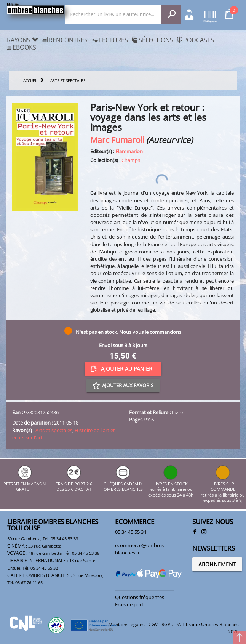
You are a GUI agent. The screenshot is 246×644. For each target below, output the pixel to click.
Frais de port (129, 604)
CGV (153, 624)
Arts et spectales (54, 430)
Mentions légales (127, 624)
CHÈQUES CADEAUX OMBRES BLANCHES (123, 484)
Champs (131, 160)
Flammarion (129, 151)
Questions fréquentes (140, 597)
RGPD (168, 624)
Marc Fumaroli (117, 140)
